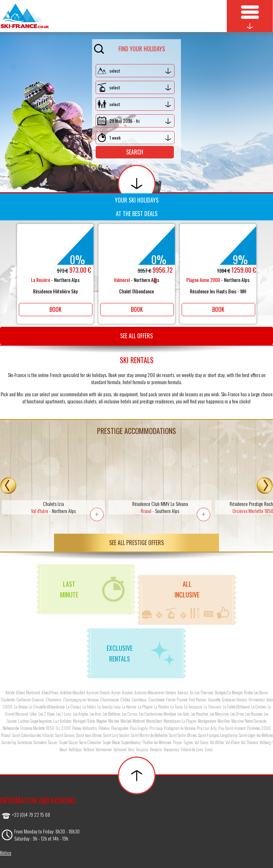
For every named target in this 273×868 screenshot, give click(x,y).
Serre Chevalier (90, 742)
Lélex (33, 714)
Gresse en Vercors (234, 699)
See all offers (136, 336)
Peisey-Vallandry (85, 728)
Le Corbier (259, 707)
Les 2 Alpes (47, 714)
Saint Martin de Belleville (149, 735)
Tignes (188, 742)
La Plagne (145, 707)
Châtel (125, 699)
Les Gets (183, 714)
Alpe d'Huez (50, 692)
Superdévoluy (131, 742)
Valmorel (120, 749)
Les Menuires (219, 714)
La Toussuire (193, 707)
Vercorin (156, 749)
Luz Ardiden (62, 721)
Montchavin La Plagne (180, 721)
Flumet (182, 699)
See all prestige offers (136, 543)
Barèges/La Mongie (229, 692)
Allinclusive (185, 599)
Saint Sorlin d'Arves (183, 735)
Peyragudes (120, 728)
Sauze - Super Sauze (63, 742)
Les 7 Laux (64, 714)
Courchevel (156, 699)
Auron (116, 692)
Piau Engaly (139, 728)
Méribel (114, 721)
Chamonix (53, 699)
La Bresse (21, 707)
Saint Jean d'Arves (89, 735)
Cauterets (8, 699)
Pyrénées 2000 (259, 728)
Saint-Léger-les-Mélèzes (256, 735)
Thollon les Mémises (157, 742)
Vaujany (142, 749)
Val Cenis (201, 742)
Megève (101, 721)
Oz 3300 (63, 728)
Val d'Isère (232, 742)
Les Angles (81, 714)
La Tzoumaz (213, 707)
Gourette (214, 699)
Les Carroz (130, 714)
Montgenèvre (207, 721)
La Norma (129, 707)
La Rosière (161, 707)
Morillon (224, 721)
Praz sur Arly (207, 728)
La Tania (176, 707)
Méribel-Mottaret (133, 721)
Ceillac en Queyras (30, 699)
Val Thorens (250, 742)
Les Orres (237, 714)
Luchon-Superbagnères (35, 721)
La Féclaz (89, 707)
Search (135, 152)
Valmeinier (104, 749)
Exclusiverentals (141, 653)
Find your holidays (129, 48)
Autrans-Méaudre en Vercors (155, 692)
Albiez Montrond (28, 692)
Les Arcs (95, 714)
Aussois (127, 692)
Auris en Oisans (98, 692)
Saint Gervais (65, 735)
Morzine (237, 721)
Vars (131, 749)
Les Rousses (254, 714)
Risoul (6, 735)
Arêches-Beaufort (73, 692)
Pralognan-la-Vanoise (180, 728)
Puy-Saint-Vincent (232, 728)
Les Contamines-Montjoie (157, 714)
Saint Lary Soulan (116, 735)
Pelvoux (104, 728)
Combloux (139, 699)
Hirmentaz (257, 699)
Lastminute (92, 589)
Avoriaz (183, 692)
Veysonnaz (172, 749)
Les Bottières (112, 714)
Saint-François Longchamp (218, 735)
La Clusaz (74, 707)
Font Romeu (198, 699)
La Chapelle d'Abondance (47, 707)
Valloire (89, 749)
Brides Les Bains (256, 692)
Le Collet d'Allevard (236, 707)
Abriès (10, 692)
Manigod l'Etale (84, 721)
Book (55, 309)
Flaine (171, 699)
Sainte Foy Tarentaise (17, 742)
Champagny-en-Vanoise (81, 699)
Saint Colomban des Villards (33, 735)
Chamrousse (109, 699)
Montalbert (154, 721)
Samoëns (40, 742)
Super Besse (111, 742)
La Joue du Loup (109, 707)
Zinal (208, 749)
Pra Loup (156, 728)
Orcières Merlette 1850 (37, 728)
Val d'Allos (217, 742)
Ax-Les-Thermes (202, 692)
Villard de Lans (192, 749)
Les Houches (199, 714)
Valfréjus (75, 749)
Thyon (177, 742)
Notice (6, 853)
